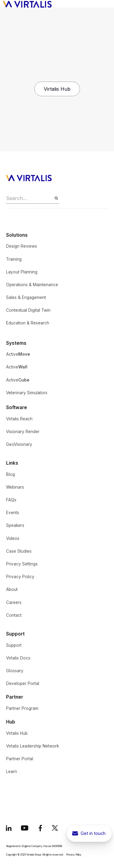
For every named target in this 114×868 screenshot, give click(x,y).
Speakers (15, 525)
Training (14, 259)
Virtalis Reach (19, 419)
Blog (10, 474)
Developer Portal (23, 683)
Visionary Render (23, 432)
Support (14, 645)
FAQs (11, 500)
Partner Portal (20, 759)
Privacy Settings (22, 564)
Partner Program (22, 708)
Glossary (15, 671)
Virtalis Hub (57, 89)
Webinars (15, 487)
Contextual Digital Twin (28, 310)
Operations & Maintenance (32, 285)
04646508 (57, 846)
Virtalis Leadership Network (33, 746)
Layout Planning (22, 272)
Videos (13, 538)
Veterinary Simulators (27, 393)
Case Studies (19, 551)
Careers (14, 602)
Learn (12, 771)
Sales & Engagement (26, 297)
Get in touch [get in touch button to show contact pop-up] (93, 833)
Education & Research (28, 323)
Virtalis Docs (18, 658)
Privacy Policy (20, 577)
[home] (26, 4)
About (12, 589)
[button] (106, 4)
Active (18, 354)
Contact (14, 615)
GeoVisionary (19, 444)
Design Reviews (22, 246)
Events (13, 513)
